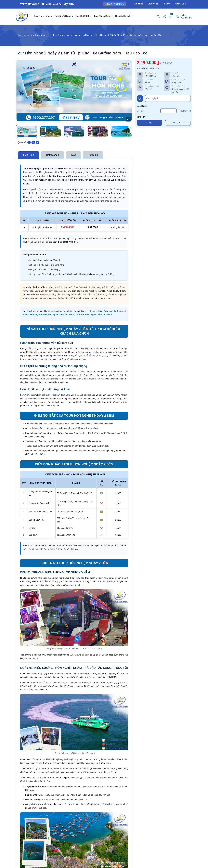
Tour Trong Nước (42, 16)
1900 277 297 (186, 18)
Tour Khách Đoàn (102, 16)
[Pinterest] (33, 142)
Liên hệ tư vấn (178, 123)
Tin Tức (166, 4)
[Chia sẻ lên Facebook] (29, 142)
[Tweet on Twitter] (37, 142)
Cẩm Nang (153, 4)
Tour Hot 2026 (83, 16)
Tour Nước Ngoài (63, 16)
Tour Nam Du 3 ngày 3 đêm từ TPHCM (56, 315)
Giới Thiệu (139, 4)
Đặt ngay (150, 123)
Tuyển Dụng (180, 4)
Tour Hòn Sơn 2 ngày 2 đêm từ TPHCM (94, 315)
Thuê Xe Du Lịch (123, 16)
